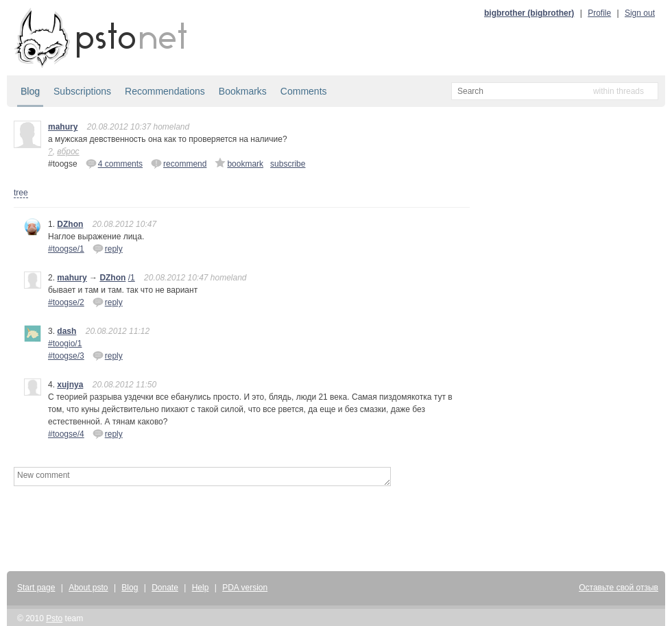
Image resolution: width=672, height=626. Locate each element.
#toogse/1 (66, 249)
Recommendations (165, 91)
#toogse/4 (66, 434)
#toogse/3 (66, 356)
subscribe (288, 164)
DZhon (70, 224)
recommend (179, 163)
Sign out (640, 13)
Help (201, 588)
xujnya (70, 385)
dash (67, 331)
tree (21, 193)
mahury (63, 127)
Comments (304, 91)
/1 (132, 278)
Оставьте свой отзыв (619, 588)
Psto (54, 618)
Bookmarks (243, 91)
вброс (68, 152)
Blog (30, 91)
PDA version (245, 588)
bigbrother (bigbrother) (529, 13)
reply (108, 248)
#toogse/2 (66, 302)
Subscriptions (82, 91)
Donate (165, 588)
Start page (36, 588)
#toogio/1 (65, 344)
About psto (88, 588)
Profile (599, 13)
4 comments (114, 163)
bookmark (239, 163)
